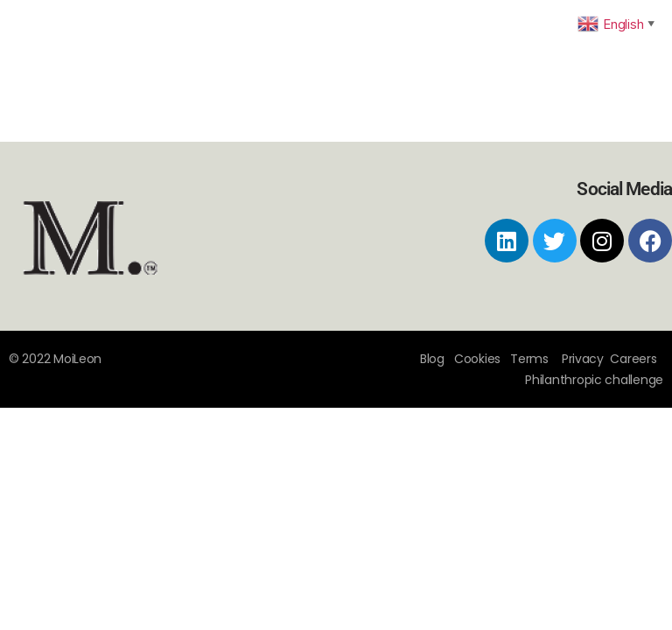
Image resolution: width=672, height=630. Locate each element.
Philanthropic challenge (594, 380)
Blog (432, 359)
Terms (530, 359)
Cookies (476, 359)
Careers (633, 359)
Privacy (581, 359)
